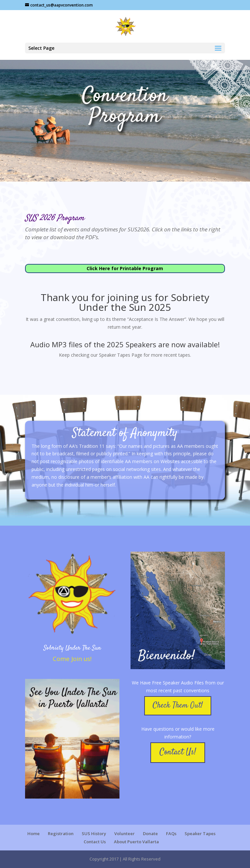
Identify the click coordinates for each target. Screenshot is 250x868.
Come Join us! (72, 659)
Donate (150, 834)
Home (34, 834)
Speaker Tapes (200, 834)
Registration (61, 834)
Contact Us (95, 842)
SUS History (94, 834)
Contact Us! (178, 752)
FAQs (171, 834)
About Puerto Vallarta (136, 842)
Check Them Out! (178, 706)
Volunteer (125, 834)
